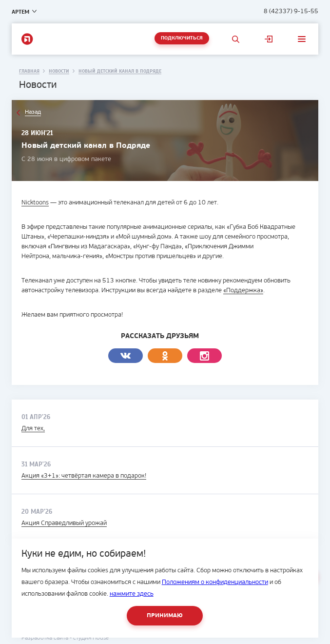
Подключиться (182, 38)
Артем (20, 12)
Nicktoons (35, 203)
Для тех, (33, 429)
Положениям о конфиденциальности (215, 582)
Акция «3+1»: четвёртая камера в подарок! (84, 476)
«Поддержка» (243, 291)
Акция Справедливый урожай (64, 523)
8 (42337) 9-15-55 (291, 11)
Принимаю (165, 616)
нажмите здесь (132, 594)
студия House (91, 638)
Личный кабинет (269, 39)
